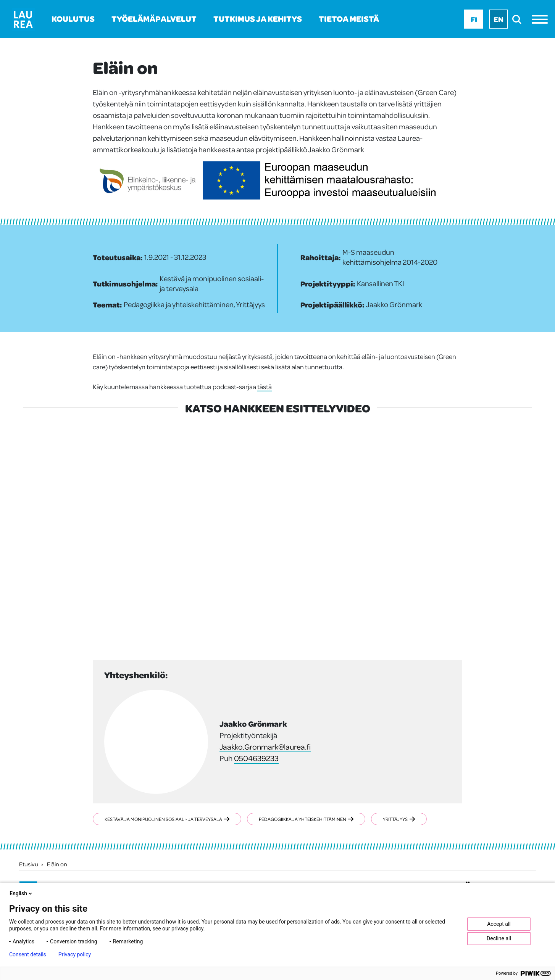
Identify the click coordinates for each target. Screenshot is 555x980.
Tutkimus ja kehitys (258, 19)
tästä (265, 386)
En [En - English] (499, 19)
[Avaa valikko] (542, 19)
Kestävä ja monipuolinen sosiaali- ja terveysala (167, 819)
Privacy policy (75, 954)
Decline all (499, 938)
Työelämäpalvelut (154, 19)
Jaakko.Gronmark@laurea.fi (265, 747)
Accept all (499, 924)
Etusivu (29, 864)
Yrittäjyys (399, 819)
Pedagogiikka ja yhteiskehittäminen (306, 819)
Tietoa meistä (349, 19)
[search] (519, 19)
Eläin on (57, 864)
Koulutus (73, 19)
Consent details (28, 954)
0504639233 (256, 758)
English (21, 893)
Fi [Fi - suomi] (474, 19)
